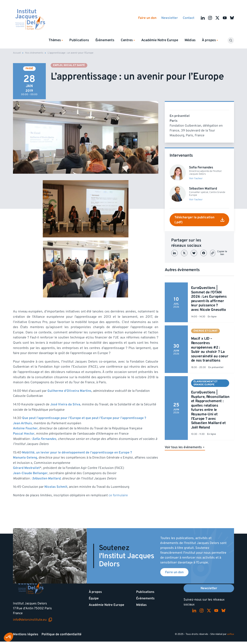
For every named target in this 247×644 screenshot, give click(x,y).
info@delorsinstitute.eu (33, 620)
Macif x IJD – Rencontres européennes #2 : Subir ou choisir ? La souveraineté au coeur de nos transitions (210, 349)
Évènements (105, 40)
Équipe (94, 598)
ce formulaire (118, 495)
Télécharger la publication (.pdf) (199, 220)
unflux (231, 634)
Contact (189, 18)
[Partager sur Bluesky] (194, 253)
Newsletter (170, 18)
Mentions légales (26, 634)
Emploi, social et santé (69, 65)
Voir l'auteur (196, 179)
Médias (190, 40)
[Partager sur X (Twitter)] (184, 253)
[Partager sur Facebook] (204, 253)
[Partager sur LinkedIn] (174, 253)
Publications (79, 40)
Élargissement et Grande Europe (205, 383)
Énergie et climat (205, 331)
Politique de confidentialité (61, 634)
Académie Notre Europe (160, 40)
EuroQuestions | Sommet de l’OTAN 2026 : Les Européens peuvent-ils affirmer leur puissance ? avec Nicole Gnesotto (209, 299)
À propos (95, 592)
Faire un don (147, 18)
